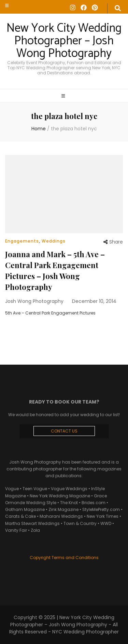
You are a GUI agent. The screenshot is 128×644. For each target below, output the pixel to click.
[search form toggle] (118, 9)
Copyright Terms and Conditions (64, 558)
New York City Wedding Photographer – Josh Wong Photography (64, 41)
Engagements (22, 241)
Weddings (54, 241)
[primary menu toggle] (64, 96)
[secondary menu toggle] (7, 5)
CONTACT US (64, 431)
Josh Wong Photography (34, 301)
